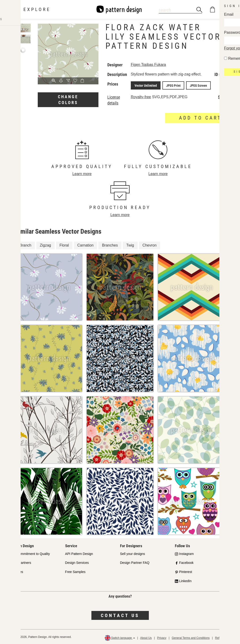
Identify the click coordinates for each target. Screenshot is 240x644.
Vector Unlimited (145, 85)
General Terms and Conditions (191, 637)
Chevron (150, 244)
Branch (25, 244)
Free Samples (75, 571)
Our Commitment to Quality (30, 553)
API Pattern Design (79, 553)
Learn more (82, 173)
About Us (146, 637)
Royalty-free (141, 96)
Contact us (120, 615)
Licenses (17, 571)
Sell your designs (133, 553)
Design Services (77, 562)
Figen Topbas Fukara (148, 65)
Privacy (162, 637)
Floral (64, 244)
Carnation (85, 244)
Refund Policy (224, 637)
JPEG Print (171, 85)
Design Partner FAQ (135, 562)
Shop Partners (21, 562)
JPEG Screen (194, 85)
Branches (110, 244)
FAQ (13, 580)
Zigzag (45, 244)
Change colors (68, 100)
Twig (130, 244)
